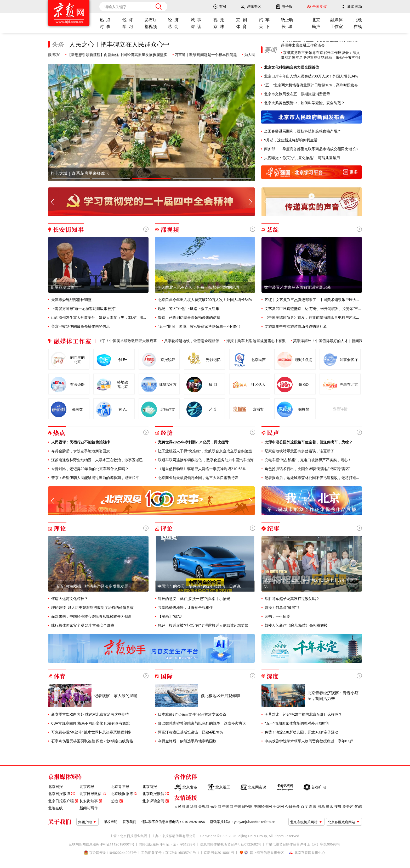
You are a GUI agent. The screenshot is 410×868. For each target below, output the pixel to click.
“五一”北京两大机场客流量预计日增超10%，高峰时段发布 (311, 85)
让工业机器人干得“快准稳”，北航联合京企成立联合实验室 (204, 451)
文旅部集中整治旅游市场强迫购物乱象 (295, 326)
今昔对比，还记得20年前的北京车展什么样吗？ (89, 469)
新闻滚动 (355, 7)
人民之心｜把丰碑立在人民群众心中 (119, 44)
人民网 (180, 806)
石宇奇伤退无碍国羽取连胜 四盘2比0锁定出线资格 (92, 741)
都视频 (151, 26)
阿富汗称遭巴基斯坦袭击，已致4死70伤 (190, 732)
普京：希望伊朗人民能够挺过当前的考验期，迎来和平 (95, 478)
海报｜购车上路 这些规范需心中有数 (259, 341)
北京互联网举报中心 (310, 853)
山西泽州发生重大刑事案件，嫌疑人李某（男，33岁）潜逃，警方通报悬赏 (99, 318)
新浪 (313, 806)
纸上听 (287, 20)
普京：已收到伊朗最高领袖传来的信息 (189, 318)
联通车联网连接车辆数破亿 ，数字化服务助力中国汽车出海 (205, 460)
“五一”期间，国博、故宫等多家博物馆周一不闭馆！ (199, 326)
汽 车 (264, 20)
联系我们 (129, 822)
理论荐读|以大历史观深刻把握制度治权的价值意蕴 (92, 608)
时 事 (105, 26)
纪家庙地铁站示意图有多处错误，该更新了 (299, 451)
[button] (71, 179)
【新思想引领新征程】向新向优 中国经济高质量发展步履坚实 (120, 55)
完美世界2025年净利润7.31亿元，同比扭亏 (193, 442)
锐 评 (128, 20)
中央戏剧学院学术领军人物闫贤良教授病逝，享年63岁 (308, 741)
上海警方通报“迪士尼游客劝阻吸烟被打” (83, 309)
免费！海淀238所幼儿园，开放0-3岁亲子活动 (301, 732)
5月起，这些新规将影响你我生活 (290, 140)
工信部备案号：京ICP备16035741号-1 (170, 853)
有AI (223, 7)
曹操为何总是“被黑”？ (282, 608)
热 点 (105, 20)
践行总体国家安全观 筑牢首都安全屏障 (82, 625)
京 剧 (241, 20)
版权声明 (111, 822)
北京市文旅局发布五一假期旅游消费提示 (297, 94)
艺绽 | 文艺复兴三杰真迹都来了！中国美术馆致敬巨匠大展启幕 (313, 300)
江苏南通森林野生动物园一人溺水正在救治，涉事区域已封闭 (99, 460)
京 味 (219, 26)
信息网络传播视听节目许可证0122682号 (231, 844)
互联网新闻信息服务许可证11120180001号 (102, 844)
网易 (321, 806)
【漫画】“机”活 (170, 616)
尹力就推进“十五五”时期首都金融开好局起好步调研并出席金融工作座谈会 (320, 45)
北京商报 (150, 787)
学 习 (128, 26)
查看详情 (340, 409)
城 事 (196, 20)
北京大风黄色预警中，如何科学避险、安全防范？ (304, 103)
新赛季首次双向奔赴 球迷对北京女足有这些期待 (90, 714)
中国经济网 (263, 806)
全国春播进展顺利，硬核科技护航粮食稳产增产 (302, 131)
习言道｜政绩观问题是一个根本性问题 (209, 55)
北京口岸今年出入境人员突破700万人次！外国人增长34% (311, 76)
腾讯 (329, 806)
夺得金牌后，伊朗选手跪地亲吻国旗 (80, 451)
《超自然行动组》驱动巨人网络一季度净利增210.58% (201, 469)
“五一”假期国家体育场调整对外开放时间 (297, 723)
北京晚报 (87, 787)
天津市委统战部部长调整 (71, 300)
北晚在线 (55, 808)
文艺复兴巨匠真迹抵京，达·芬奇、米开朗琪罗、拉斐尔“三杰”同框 (313, 309)
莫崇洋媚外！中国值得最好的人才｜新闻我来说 (334, 341)
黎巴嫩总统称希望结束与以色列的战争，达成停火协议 (201, 723)
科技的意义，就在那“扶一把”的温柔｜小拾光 (193, 599)
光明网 (216, 806)
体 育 (241, 26)
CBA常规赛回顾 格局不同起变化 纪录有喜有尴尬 (90, 723)
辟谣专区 (254, 7)
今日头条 (292, 806)
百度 (304, 806)
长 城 (287, 26)
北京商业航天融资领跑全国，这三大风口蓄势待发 (198, 478)
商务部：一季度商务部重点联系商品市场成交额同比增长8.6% (312, 149)
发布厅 (151, 20)
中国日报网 (243, 806)
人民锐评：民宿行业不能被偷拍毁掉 (80, 442)
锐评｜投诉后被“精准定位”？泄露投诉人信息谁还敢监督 (203, 625)
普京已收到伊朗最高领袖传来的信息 (80, 326)
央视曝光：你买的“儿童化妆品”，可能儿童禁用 (301, 158)
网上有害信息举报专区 (267, 853)
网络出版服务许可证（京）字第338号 (167, 844)
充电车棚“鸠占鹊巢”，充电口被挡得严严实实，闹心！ (307, 460)
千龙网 (278, 806)
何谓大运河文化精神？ (69, 599)
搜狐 (338, 806)
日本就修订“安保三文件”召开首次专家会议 (192, 714)
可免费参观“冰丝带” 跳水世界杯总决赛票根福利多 (91, 732)
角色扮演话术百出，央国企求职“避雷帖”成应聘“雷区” (307, 469)
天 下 (264, 26)
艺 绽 (173, 26)
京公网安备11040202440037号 (113, 853)
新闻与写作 (89, 808)
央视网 (204, 806)
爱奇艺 (348, 806)
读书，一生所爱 (277, 616)
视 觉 (219, 20)
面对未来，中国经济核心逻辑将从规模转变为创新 (91, 616)
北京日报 (55, 787)
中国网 (228, 806)
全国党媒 (320, 7)
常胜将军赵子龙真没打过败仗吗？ (292, 599)
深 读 (196, 26)
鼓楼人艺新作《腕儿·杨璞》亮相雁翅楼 (296, 625)
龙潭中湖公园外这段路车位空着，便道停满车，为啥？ (308, 442)
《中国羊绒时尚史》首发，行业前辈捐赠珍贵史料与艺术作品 (313, 318)
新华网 (192, 806)
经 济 (173, 20)
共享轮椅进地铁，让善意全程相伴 (194, 341)
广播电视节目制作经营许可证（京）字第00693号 (303, 844)
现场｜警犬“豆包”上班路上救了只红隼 (188, 309)
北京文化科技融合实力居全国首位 (291, 67)
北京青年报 (120, 787)
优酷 (358, 806)
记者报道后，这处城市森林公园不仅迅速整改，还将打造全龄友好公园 (313, 478)
